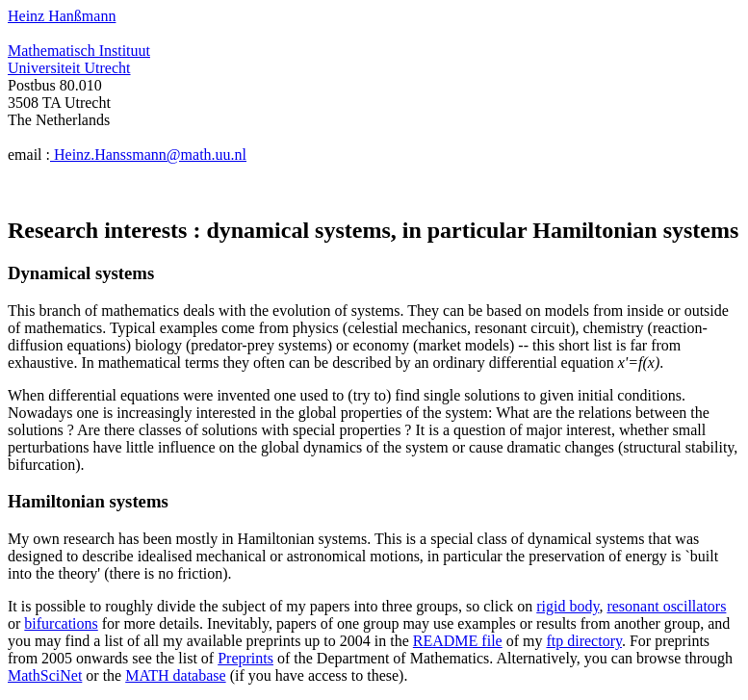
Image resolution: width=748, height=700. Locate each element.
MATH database (175, 675)
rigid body (567, 606)
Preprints (245, 658)
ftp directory (583, 641)
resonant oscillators (666, 606)
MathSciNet (45, 675)
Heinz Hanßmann (62, 16)
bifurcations (61, 623)
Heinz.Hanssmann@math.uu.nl (148, 155)
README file (458, 641)
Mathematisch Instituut (79, 51)
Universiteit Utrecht (69, 68)
